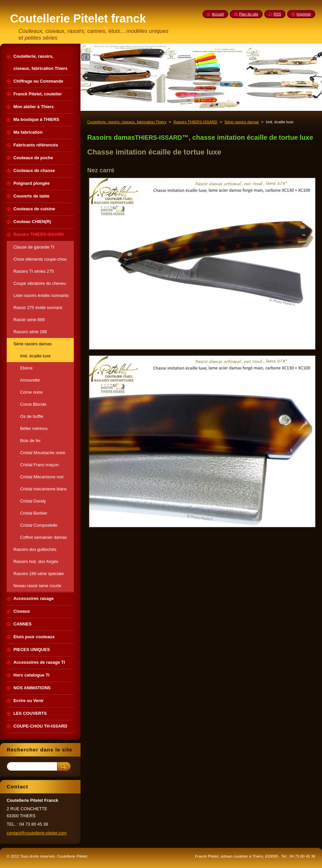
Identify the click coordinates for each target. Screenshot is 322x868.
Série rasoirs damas (241, 122)
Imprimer (304, 14)
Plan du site (249, 14)
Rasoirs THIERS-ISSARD (195, 122)
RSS (277, 14)
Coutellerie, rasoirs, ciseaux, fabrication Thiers (127, 122)
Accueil (218, 14)
